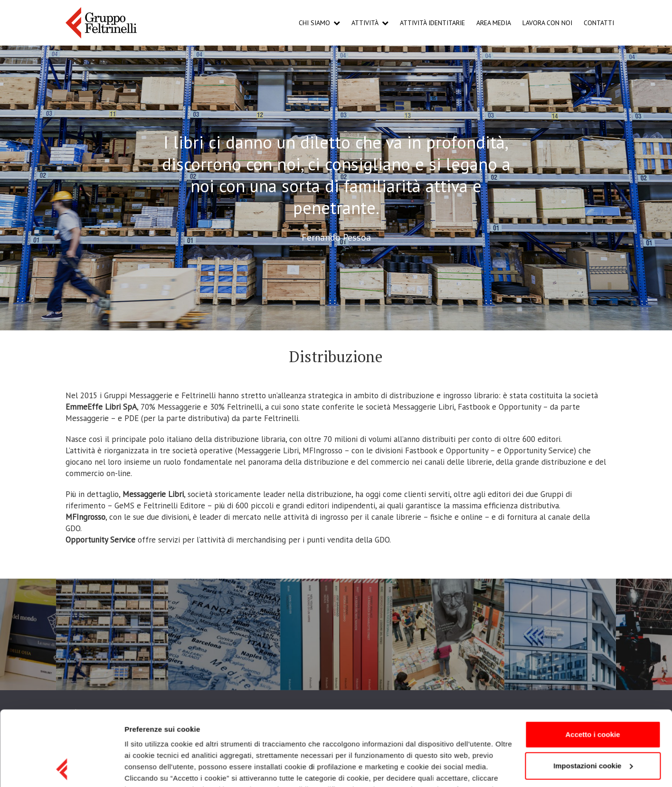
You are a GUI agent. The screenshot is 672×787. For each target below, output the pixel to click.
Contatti (599, 23)
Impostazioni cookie (593, 695)
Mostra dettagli (150, 768)
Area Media (494, 23)
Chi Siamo (314, 23)
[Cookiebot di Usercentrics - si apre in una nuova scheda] (62, 768)
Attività (365, 23)
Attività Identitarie (432, 23)
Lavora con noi (547, 23)
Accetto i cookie (592, 664)
